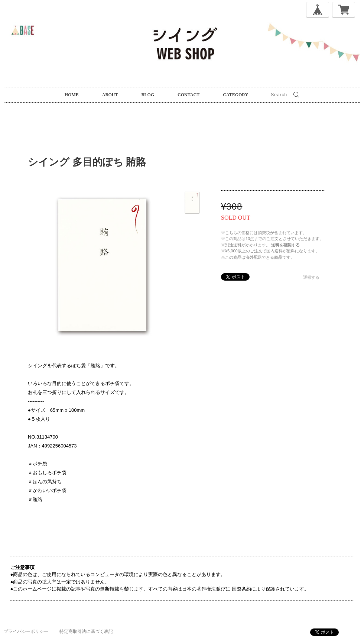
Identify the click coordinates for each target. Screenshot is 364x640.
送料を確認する (285, 245)
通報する (311, 277)
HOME (72, 95)
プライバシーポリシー (26, 631)
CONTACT (188, 95)
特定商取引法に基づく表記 (86, 631)
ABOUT (110, 95)
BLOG (148, 95)
